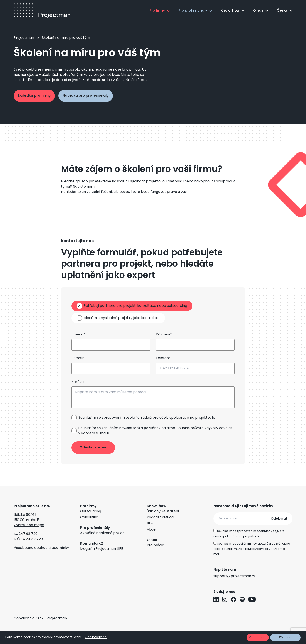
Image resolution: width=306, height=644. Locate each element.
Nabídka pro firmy (34, 96)
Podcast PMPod (160, 518)
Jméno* (78, 335)
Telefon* (163, 358)
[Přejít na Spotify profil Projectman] (242, 599)
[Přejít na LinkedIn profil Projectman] (216, 599)
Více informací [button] (96, 637)
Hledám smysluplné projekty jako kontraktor (122, 318)
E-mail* (78, 358)
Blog (150, 524)
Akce (151, 530)
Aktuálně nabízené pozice (102, 533)
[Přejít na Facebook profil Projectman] (233, 599)
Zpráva (78, 382)
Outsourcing (91, 511)
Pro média (156, 545)
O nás (258, 11)
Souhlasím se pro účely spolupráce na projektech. (147, 418)
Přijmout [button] (285, 637)
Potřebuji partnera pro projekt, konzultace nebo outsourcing (135, 306)
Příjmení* (164, 335)
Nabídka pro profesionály (86, 96)
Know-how (230, 11)
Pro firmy (157, 11)
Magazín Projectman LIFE (102, 549)
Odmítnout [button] (258, 637)
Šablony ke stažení (163, 511)
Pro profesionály (193, 11)
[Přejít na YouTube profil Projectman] (252, 599)
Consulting (89, 518)
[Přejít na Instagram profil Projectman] (225, 599)
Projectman (24, 38)
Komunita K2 (92, 544)
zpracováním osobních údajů (127, 418)
